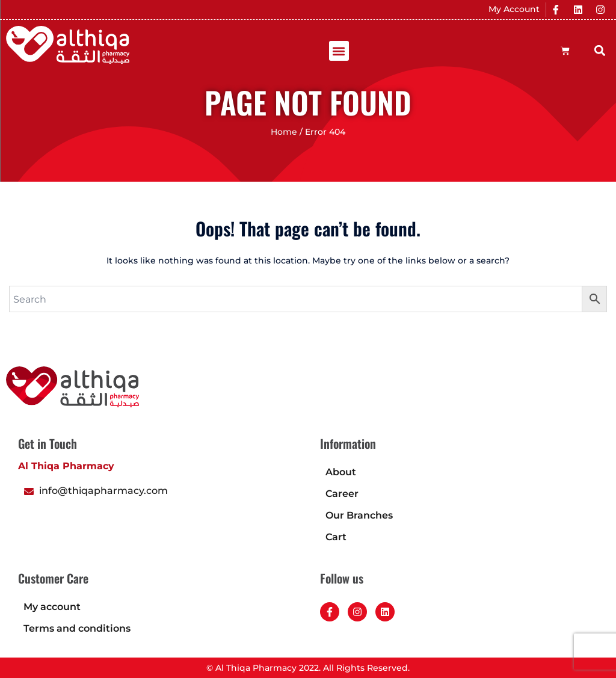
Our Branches (359, 515)
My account (52, 607)
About (341, 472)
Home (284, 132)
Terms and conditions (77, 628)
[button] (339, 51)
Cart (336, 537)
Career (342, 494)
